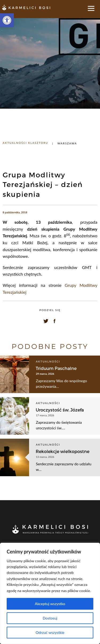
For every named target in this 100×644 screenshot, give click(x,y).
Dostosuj (50, 618)
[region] (50, 593)
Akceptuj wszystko (50, 604)
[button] (7, 20)
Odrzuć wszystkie (50, 632)
